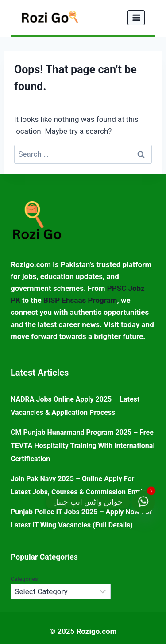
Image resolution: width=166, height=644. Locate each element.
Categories (24, 579)
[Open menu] (136, 17)
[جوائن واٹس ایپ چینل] (143, 502)
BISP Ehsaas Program (80, 300)
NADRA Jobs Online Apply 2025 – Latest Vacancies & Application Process (75, 406)
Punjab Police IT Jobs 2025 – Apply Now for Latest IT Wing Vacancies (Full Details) (81, 518)
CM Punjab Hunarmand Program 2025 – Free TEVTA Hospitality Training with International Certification (83, 446)
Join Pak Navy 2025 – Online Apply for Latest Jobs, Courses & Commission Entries (80, 485)
